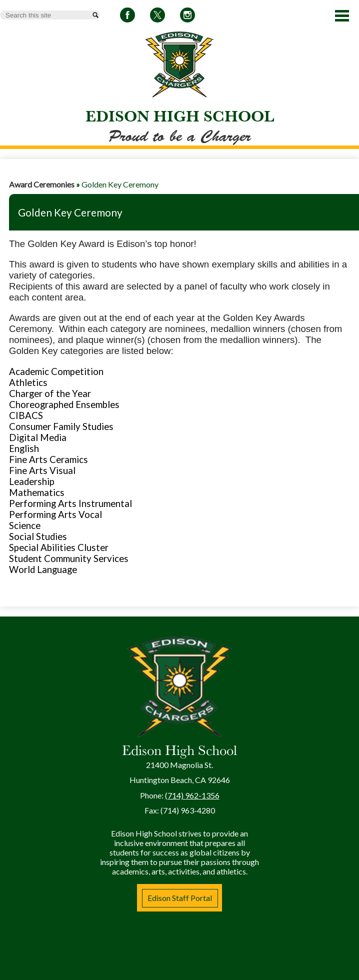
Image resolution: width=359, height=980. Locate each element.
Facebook (127, 17)
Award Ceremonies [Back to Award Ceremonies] (42, 184)
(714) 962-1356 (192, 795)
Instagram (187, 17)
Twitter (157, 17)
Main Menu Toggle (342, 16)
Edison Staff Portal (180, 898)
